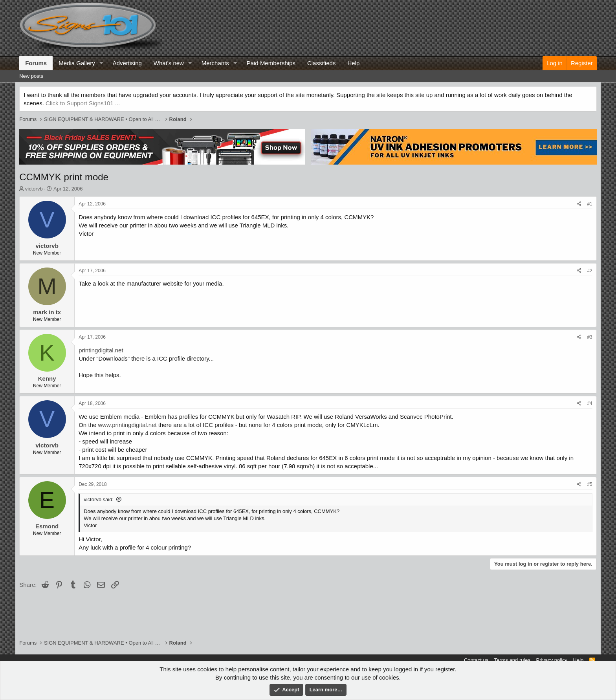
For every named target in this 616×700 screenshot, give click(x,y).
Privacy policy (552, 660)
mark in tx (47, 312)
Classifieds (322, 63)
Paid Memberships (271, 63)
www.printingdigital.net (127, 425)
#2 (589, 271)
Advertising (127, 63)
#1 (589, 204)
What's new (169, 63)
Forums (36, 63)
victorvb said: (99, 499)
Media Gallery (77, 63)
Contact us (476, 660)
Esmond (47, 526)
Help (353, 63)
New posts (31, 76)
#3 (589, 337)
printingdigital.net (101, 350)
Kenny (47, 378)
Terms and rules (512, 660)
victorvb (34, 189)
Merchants (215, 63)
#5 (589, 484)
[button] (101, 63)
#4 (589, 403)
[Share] (579, 204)
